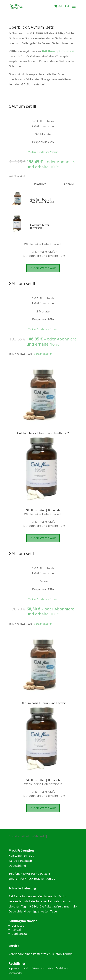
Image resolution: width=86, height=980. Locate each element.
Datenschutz (38, 968)
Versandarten (16, 973)
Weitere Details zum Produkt (43, 152)
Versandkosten (43, 354)
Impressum (14, 968)
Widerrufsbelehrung (58, 968)
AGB (26, 968)
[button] (17, 198)
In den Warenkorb (43, 268)
